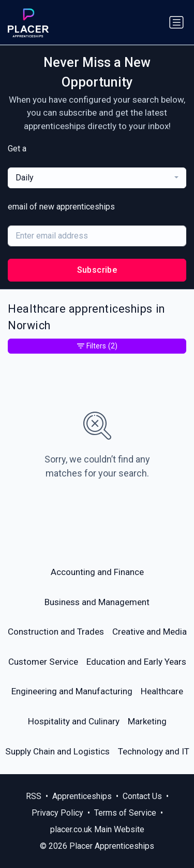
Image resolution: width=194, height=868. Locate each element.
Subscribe (97, 270)
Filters (97, 346)
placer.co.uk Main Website (97, 829)
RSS (34, 796)
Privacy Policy (57, 813)
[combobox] (97, 178)
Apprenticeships (82, 796)
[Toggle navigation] (176, 22)
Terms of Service (125, 813)
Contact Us (142, 796)
